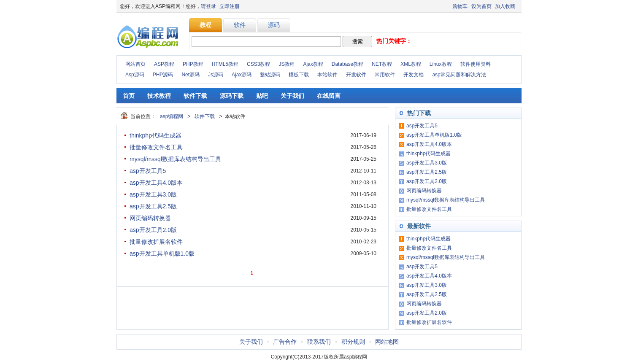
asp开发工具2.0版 (153, 230)
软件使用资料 (476, 64)
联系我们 (319, 342)
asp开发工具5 (148, 171)
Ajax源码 (242, 75)
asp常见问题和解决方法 (459, 75)
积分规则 (353, 342)
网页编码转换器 (150, 218)
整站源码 (270, 75)
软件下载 (195, 96)
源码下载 (232, 96)
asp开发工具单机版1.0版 (162, 253)
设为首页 (481, 6)
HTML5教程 (225, 64)
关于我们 (292, 96)
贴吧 (262, 96)
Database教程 (347, 64)
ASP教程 (164, 64)
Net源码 (191, 75)
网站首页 (135, 64)
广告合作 (285, 342)
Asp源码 (135, 75)
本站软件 (327, 75)
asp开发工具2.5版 (153, 206)
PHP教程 (193, 64)
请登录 (208, 6)
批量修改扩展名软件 (156, 242)
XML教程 (411, 64)
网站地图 (387, 342)
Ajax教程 (313, 64)
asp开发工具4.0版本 (156, 183)
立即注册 (230, 6)
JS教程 (287, 64)
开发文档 (414, 75)
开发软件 (356, 75)
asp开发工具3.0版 (153, 194)
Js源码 (216, 75)
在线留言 (329, 96)
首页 (129, 96)
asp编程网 (172, 116)
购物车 (460, 6)
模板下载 (299, 75)
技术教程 (159, 96)
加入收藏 (505, 6)
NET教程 (382, 64)
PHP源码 (163, 75)
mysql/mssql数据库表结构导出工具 (175, 159)
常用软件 (385, 75)
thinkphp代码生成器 (155, 135)
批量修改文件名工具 (156, 147)
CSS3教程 (258, 64)
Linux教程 (441, 64)
